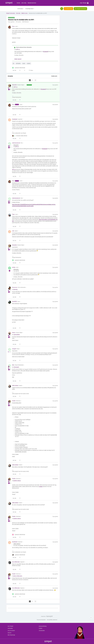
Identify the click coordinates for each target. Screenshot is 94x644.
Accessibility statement (52, 620)
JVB (13, 231)
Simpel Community (11, 13)
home (18, 3)
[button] (68, 9)
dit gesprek (46, 52)
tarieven (10, 633)
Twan (13, 214)
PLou (13, 26)
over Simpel (10, 626)
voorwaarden (42, 631)
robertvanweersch (16, 143)
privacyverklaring (43, 626)
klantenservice (32, 3)
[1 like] (19, 68)
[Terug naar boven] (91, 618)
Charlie (14, 401)
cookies (41, 628)
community (10, 628)
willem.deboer (15, 386)
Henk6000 (14, 301)
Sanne (14, 333)
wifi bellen (18, 63)
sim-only (24, 3)
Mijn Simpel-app (11, 635)
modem (29, 63)
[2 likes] (20, 136)
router (24, 63)
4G (14, 63)
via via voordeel (11, 631)
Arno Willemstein (16, 562)
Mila (13, 365)
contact (41, 486)
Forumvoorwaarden (41, 620)
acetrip (14, 267)
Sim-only (18, 13)
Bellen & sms (24, 13)
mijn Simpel (84, 3)
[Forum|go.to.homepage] (11, 9)
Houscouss (15, 287)
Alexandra (14, 85)
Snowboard (15, 119)
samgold (14, 349)
